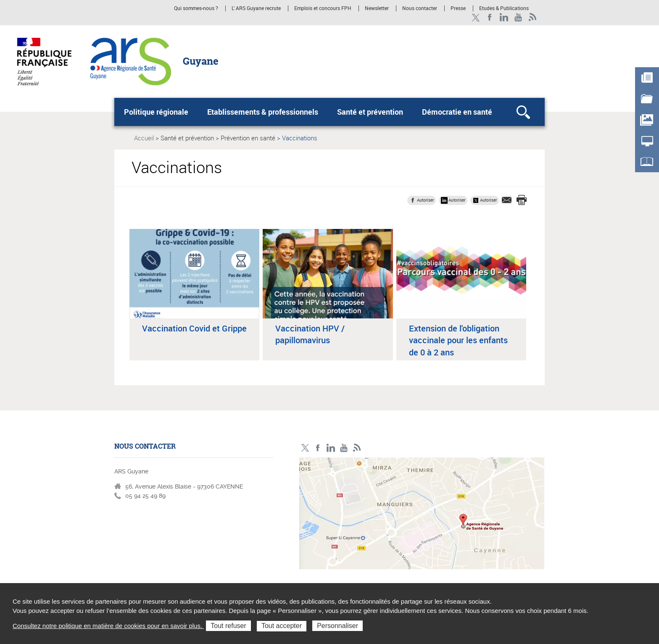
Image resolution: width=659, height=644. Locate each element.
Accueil (144, 138)
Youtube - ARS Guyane (518, 17)
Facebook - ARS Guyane (490, 17)
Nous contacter (420, 8)
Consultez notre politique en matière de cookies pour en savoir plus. (108, 626)
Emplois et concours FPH (323, 8)
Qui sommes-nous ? (196, 8)
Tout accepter (282, 626)
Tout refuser (228, 626)
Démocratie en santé (457, 112)
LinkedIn (504, 17)
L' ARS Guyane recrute (256, 8)
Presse (458, 8)
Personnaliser (337, 626)
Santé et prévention (370, 112)
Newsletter (377, 8)
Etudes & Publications (504, 8)
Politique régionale (156, 112)
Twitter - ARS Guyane (476, 17)
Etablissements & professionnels (263, 112)
